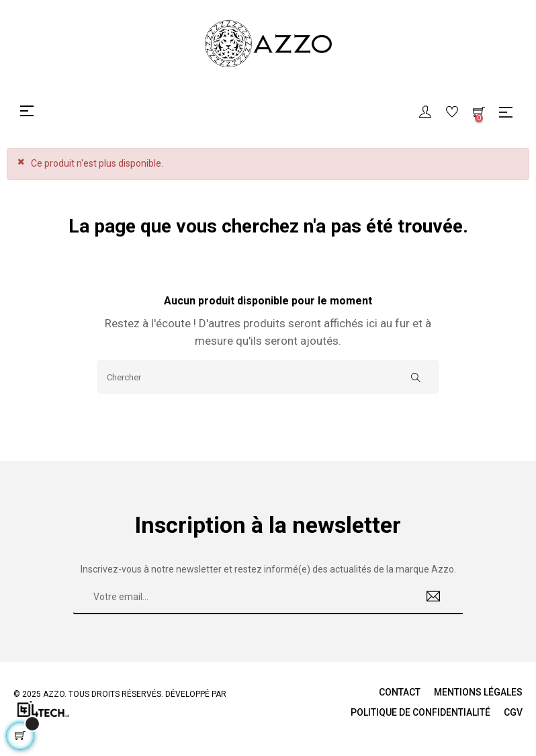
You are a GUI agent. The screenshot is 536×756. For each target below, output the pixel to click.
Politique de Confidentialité (420, 712)
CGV (513, 712)
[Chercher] (268, 377)
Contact (400, 692)
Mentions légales (478, 692)
